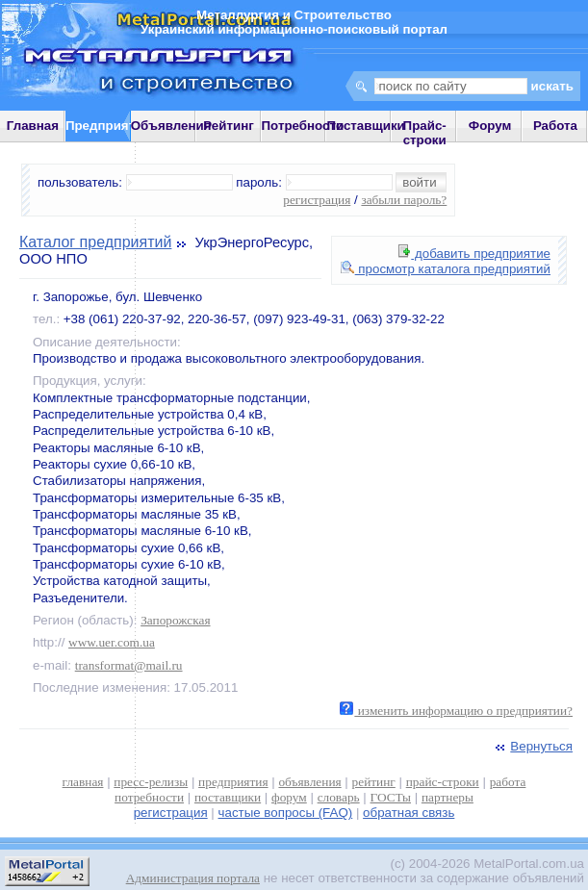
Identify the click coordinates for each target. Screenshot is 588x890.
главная (83, 782)
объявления (309, 782)
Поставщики (365, 126)
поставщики (228, 797)
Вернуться (532, 746)
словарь (339, 797)
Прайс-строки (425, 133)
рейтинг (374, 782)
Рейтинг (229, 126)
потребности (149, 797)
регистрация (317, 200)
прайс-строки (443, 782)
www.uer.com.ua (112, 642)
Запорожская (175, 620)
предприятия (233, 782)
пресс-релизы (151, 782)
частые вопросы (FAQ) (286, 813)
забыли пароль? (404, 200)
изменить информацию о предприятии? (456, 711)
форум (289, 797)
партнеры (447, 797)
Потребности (303, 126)
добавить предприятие (474, 254)
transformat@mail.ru (129, 665)
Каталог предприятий (95, 242)
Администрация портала (193, 878)
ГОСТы (391, 797)
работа (508, 782)
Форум (490, 126)
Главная (33, 126)
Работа (555, 126)
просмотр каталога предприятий (446, 269)
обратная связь (409, 813)
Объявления (171, 126)
